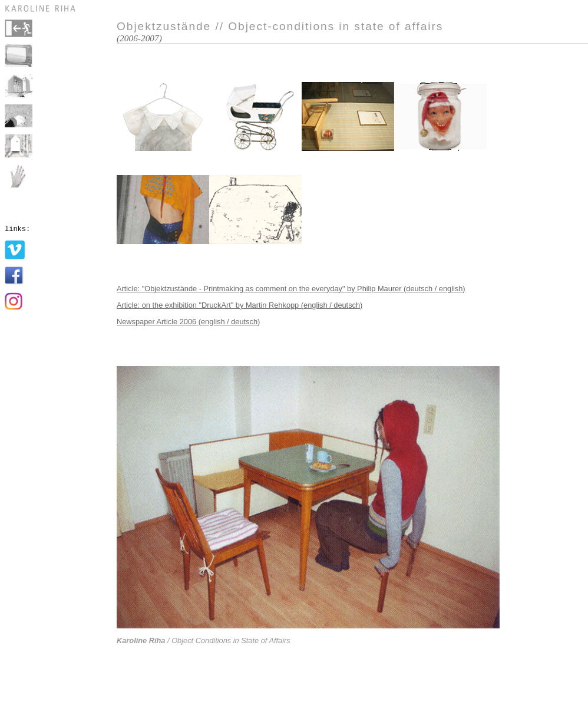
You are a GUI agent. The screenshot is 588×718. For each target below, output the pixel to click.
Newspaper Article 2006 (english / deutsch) (188, 322)
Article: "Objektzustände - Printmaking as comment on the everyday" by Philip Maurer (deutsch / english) (291, 289)
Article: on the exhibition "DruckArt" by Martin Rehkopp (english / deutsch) (240, 305)
